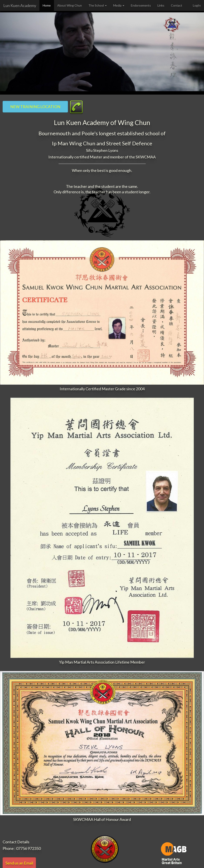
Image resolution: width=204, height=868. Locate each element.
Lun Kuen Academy (20, 5)
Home (47, 5)
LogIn (197, 5)
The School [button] (98, 5)
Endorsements (141, 5)
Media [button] (119, 5)
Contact (177, 5)
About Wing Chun (70, 5)
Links (161, 5)
